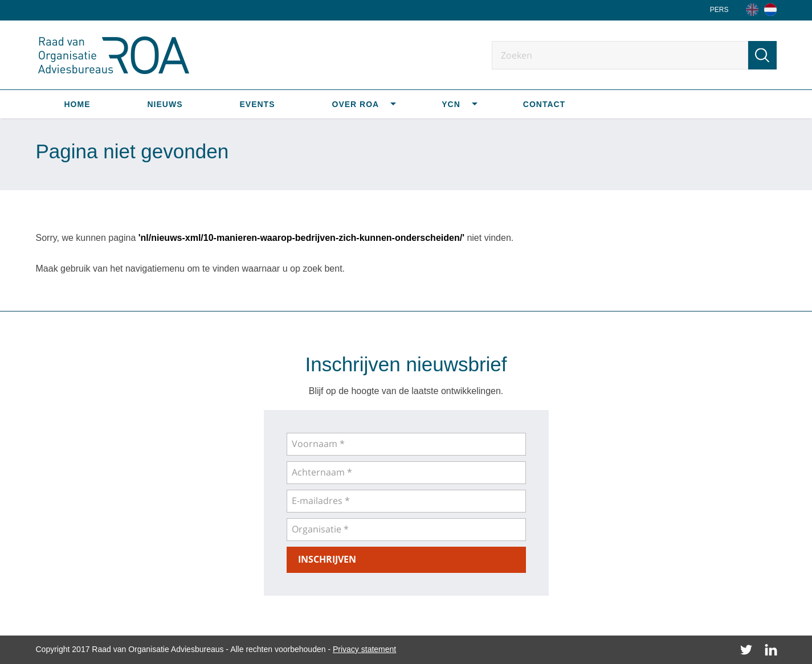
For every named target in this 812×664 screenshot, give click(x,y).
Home (77, 104)
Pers (719, 10)
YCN (451, 104)
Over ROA (356, 104)
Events (258, 104)
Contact (544, 104)
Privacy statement (364, 649)
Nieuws (165, 104)
